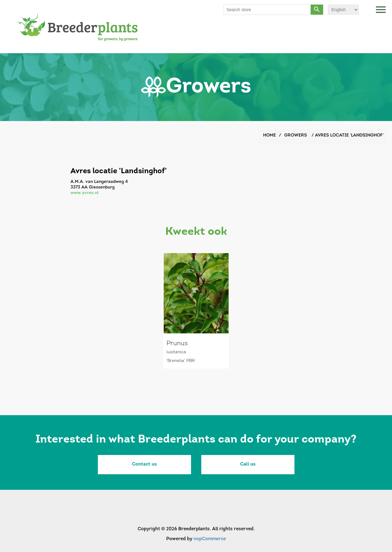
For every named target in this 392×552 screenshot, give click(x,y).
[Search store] (267, 10)
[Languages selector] (343, 10)
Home (269, 135)
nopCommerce (210, 539)
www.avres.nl (84, 193)
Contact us (144, 464)
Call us (248, 464)
